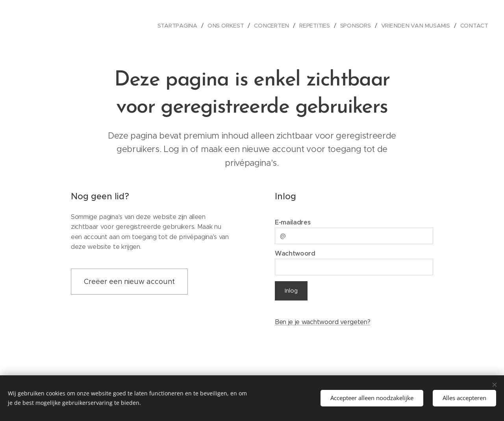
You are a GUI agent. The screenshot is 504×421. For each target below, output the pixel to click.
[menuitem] (181, 26)
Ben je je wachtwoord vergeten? (322, 322)
